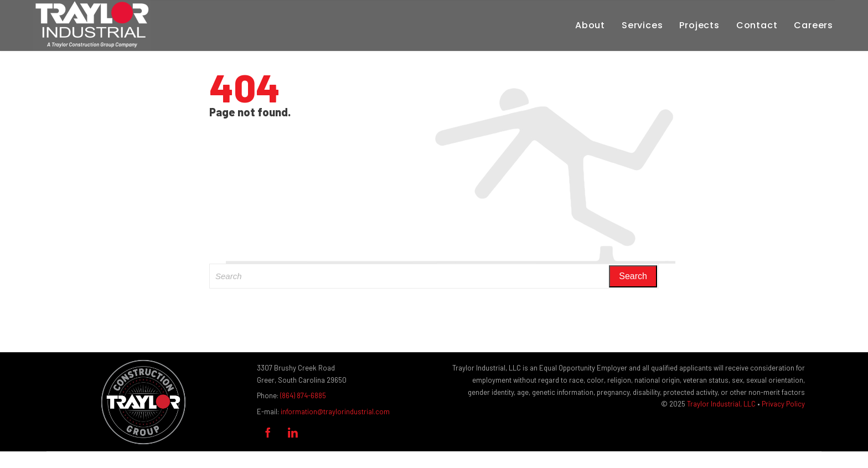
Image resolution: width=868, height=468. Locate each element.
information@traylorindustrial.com (335, 412)
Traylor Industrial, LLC (721, 404)
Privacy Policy (783, 404)
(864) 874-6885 (303, 395)
